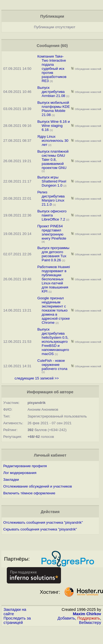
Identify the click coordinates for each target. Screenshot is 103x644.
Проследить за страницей (17, 620)
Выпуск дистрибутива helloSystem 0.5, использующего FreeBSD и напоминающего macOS (53, 342)
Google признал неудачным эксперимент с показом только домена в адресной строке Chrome (54, 310)
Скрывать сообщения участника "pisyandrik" (40, 529)
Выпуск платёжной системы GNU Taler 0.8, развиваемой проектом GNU (53, 160)
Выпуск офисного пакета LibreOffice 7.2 (52, 215)
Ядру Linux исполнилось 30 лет (53, 141)
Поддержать (89, 618)
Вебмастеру (90, 623)
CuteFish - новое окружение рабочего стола (52, 365)
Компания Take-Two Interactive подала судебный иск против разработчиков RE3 (52, 69)
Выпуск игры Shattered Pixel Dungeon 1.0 (52, 181)
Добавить (66, 618)
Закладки (11, 480)
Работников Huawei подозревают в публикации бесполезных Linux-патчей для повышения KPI (54, 279)
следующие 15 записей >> (37, 378)
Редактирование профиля (25, 466)
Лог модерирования (20, 473)
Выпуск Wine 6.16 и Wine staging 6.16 (54, 126)
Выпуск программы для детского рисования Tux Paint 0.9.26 (53, 254)
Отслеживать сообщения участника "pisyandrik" (43, 522)
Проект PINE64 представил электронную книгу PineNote (52, 232)
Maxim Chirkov (87, 614)
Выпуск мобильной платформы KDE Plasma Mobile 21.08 (54, 109)
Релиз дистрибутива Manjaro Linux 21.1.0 (51, 198)
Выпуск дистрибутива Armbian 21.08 (51, 92)
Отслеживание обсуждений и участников (38, 486)
